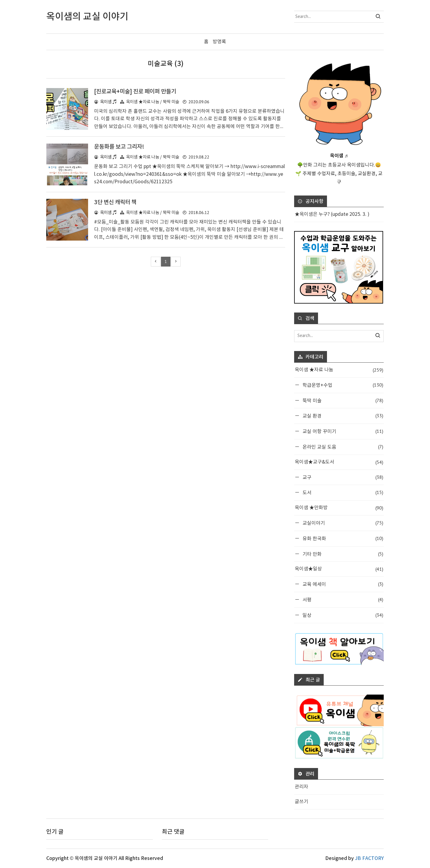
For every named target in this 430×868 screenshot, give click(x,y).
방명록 (219, 42)
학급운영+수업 (342, 385)
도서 (342, 492)
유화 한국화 (342, 538)
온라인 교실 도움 (342, 447)
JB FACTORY (369, 858)
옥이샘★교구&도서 (339, 462)
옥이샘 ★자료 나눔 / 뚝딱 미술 (153, 102)
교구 (342, 477)
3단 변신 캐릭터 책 (116, 202)
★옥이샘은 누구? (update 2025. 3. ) (332, 214)
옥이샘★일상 (339, 569)
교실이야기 (342, 523)
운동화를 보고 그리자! (120, 147)
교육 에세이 (342, 584)
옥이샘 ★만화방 (339, 508)
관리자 (301, 787)
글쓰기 (301, 802)
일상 (342, 615)
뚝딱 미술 (342, 400)
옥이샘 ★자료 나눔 (339, 370)
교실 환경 (342, 416)
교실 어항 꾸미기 (342, 431)
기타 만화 (342, 554)
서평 (342, 600)
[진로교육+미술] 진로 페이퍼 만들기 (137, 91)
